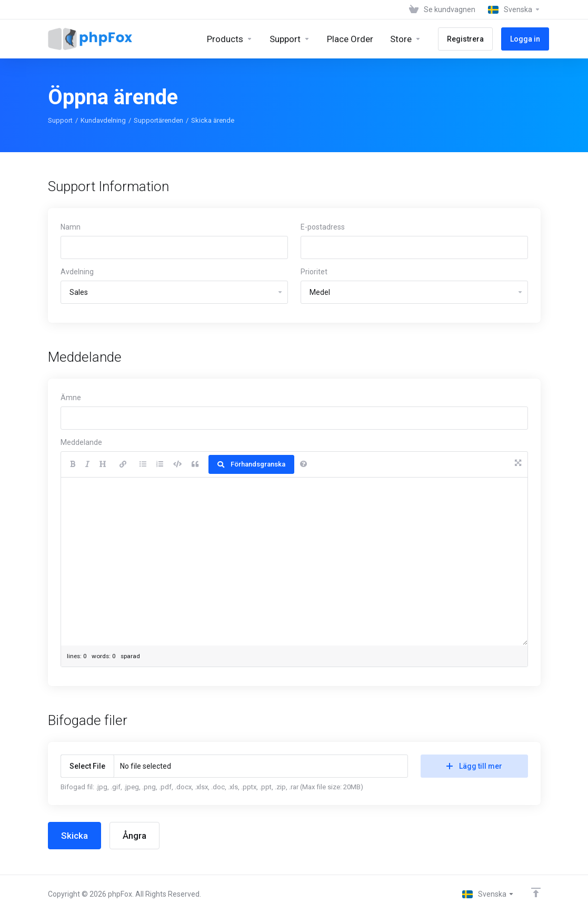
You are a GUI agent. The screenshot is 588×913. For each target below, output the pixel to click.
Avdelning (77, 272)
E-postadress (323, 227)
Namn (71, 227)
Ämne (71, 398)
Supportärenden (158, 120)
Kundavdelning (103, 120)
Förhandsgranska (251, 464)
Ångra (134, 836)
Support (60, 120)
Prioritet (314, 272)
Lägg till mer (474, 766)
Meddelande (81, 442)
